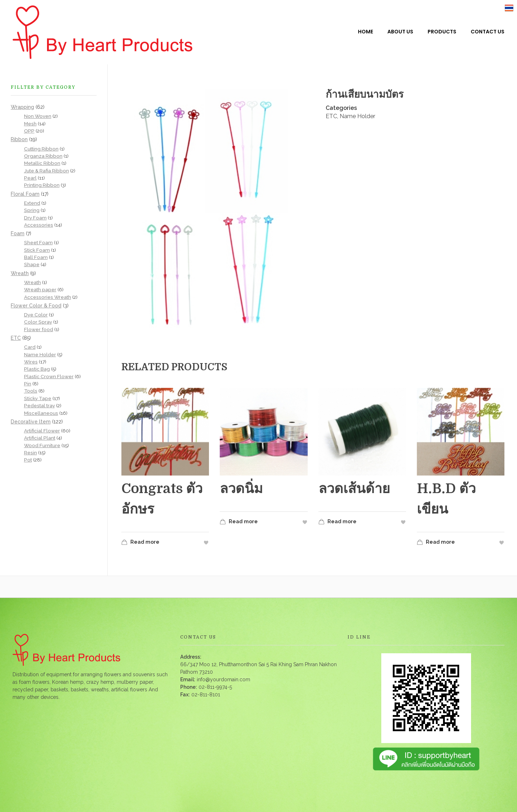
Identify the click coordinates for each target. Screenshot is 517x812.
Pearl (30, 178)
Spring (32, 210)
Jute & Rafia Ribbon (46, 171)
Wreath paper (40, 289)
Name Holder (357, 116)
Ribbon (19, 139)
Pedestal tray (39, 405)
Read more (140, 543)
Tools (31, 391)
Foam (18, 233)
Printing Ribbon (42, 185)
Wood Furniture (42, 445)
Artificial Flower (42, 431)
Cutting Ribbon (41, 149)
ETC (331, 116)
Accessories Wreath (48, 297)
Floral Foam (25, 194)
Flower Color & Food (36, 306)
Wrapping (22, 107)
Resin (31, 453)
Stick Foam (37, 250)
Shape (32, 264)
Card (30, 347)
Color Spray (38, 322)
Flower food (39, 329)
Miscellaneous (41, 413)
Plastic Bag (37, 369)
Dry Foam (35, 218)
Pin (28, 384)
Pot (28, 460)
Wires (31, 362)
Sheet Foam (38, 242)
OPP (29, 131)
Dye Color (36, 315)
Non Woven (38, 116)
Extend (32, 203)
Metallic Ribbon (42, 163)
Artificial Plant (40, 438)
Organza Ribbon (43, 156)
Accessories (39, 225)
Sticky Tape (38, 398)
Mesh (30, 124)
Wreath (20, 273)
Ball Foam (36, 257)
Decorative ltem (31, 422)
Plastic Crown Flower (49, 376)
